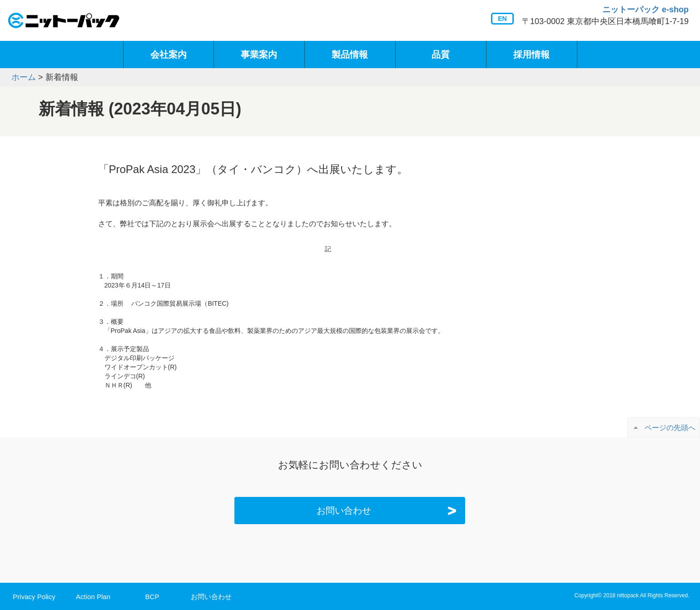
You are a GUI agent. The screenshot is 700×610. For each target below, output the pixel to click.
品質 (441, 55)
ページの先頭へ (670, 428)
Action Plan (93, 597)
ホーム (24, 77)
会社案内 (169, 55)
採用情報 (531, 55)
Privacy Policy (34, 597)
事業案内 (259, 55)
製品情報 (350, 55)
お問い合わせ (389, 511)
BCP (152, 597)
